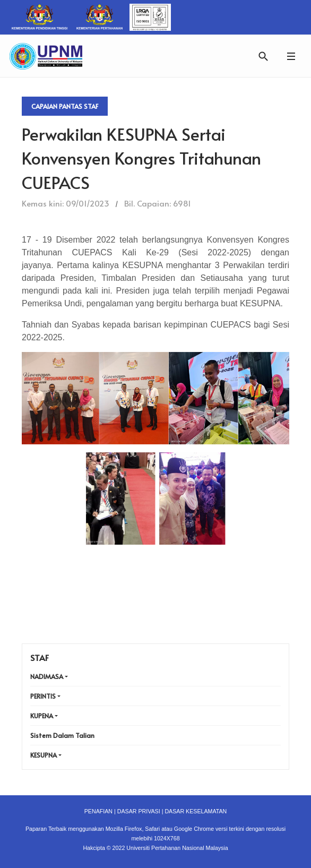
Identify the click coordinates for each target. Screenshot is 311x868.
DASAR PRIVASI (139, 811)
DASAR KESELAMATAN (196, 811)
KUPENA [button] (42, 716)
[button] (291, 56)
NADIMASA (47, 676)
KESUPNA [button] (44, 755)
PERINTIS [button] (43, 696)
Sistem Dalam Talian (62, 735)
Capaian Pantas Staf (65, 106)
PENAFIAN (98, 811)
